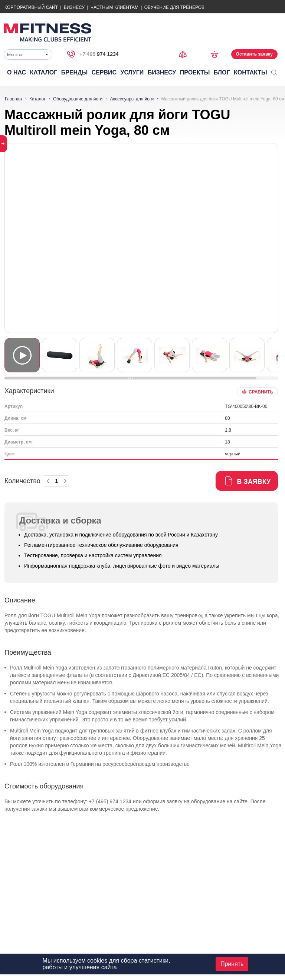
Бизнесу (74, 7)
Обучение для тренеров (174, 7)
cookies (97, 961)
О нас (17, 72)
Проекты (195, 72)
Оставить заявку (254, 54)
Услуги (132, 72)
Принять (232, 964)
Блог (222, 72)
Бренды (74, 72)
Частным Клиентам (114, 7)
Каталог (44, 72)
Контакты (250, 72)
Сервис (104, 72)
